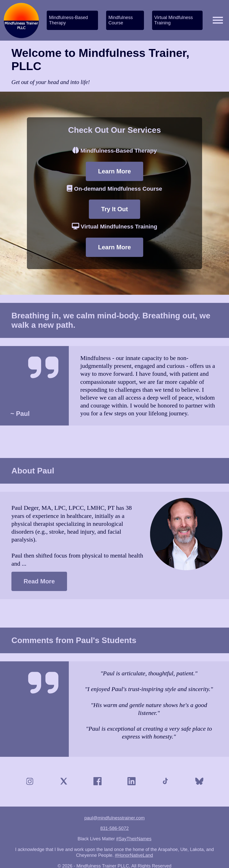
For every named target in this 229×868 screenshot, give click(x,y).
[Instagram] (30, 782)
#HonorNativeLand (134, 855)
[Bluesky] (199, 782)
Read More (39, 581)
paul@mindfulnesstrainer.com (114, 818)
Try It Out (114, 209)
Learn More (114, 171)
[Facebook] (97, 782)
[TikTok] (165, 782)
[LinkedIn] (132, 782)
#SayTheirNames (134, 839)
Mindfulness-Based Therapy (68, 20)
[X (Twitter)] (64, 782)
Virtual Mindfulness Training (174, 20)
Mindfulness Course (121, 20)
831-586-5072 (115, 828)
